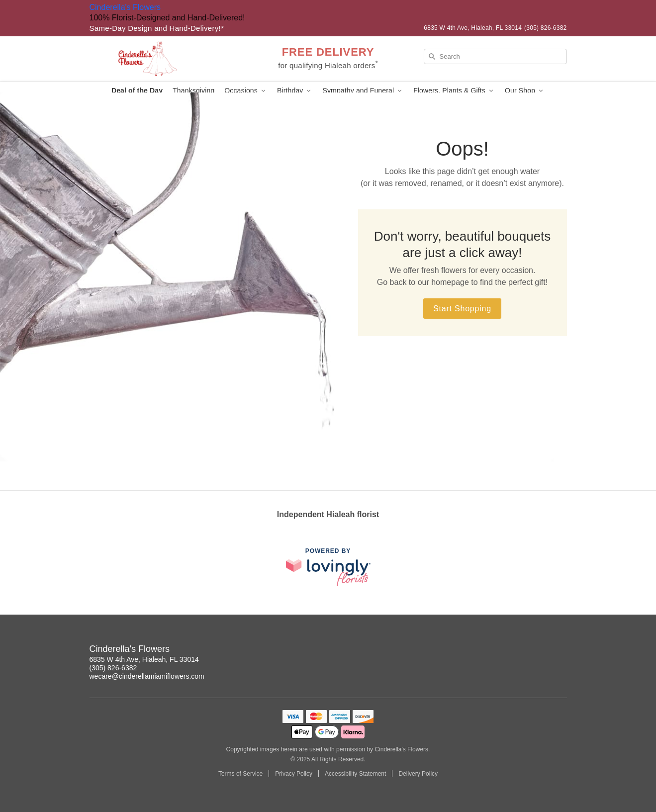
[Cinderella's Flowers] (161, 59)
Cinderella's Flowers (125, 7)
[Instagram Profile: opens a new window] (538, 650)
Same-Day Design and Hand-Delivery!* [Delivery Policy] (157, 28)
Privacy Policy (294, 774)
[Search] (495, 56)
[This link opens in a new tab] (328, 567)
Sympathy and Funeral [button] (363, 91)
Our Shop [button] (525, 91)
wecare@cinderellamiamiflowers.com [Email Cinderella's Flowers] (147, 676)
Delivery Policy (418, 774)
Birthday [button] (295, 91)
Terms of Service (240, 774)
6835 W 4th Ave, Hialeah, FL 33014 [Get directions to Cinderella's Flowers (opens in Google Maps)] (144, 659)
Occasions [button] (246, 91)
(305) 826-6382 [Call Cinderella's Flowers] (113, 668)
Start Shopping (462, 309)
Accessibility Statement (355, 774)
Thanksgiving (193, 90)
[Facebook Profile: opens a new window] (560, 650)
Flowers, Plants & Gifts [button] (454, 91)
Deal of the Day (137, 90)
